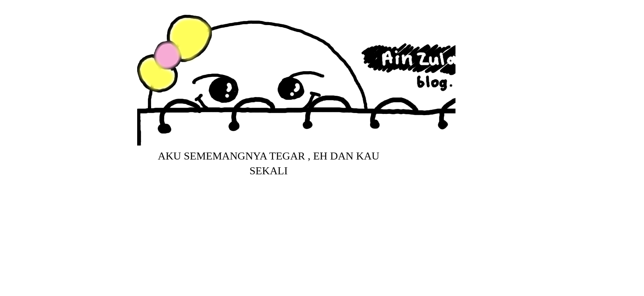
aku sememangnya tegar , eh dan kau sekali (268, 164)
